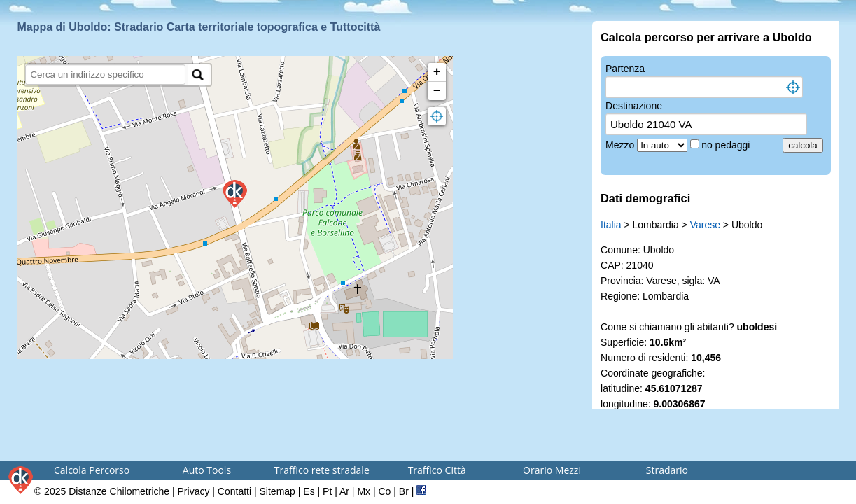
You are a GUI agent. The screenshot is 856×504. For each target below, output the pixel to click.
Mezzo (621, 145)
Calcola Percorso (92, 470)
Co (384, 491)
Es (309, 491)
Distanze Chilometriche (119, 491)
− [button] (437, 91)
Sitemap (278, 491)
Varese (705, 225)
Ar (344, 491)
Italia (611, 225)
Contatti (234, 491)
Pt (327, 491)
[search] (105, 75)
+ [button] (437, 72)
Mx (364, 491)
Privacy (194, 491)
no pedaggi (727, 145)
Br (404, 491)
